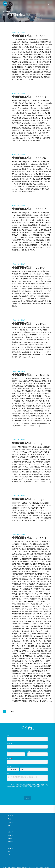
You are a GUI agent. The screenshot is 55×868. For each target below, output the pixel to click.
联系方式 (10, 825)
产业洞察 (10, 822)
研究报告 (10, 819)
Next (13, 712)
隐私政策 (10, 835)
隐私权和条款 (40, 867)
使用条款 (10, 838)
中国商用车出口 (16, 32)
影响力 (10, 851)
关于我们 (10, 816)
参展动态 (10, 848)
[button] (51, 4)
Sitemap (10, 858)
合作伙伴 (10, 832)
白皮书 (10, 855)
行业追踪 (23, 32)
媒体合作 (10, 842)
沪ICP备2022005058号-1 (29, 867)
